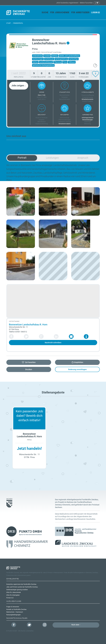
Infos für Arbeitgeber (13, 595)
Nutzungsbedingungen (13, 615)
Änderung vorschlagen (77, 369)
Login (96, 12)
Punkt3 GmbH (12, 631)
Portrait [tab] (22, 158)
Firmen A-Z (10, 598)
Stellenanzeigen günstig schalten (17, 590)
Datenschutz (10, 612)
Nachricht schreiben (53, 343)
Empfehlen (79, 362)
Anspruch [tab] (83, 158)
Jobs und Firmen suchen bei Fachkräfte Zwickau (22, 587)
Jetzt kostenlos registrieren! (68, 3)
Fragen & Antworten (13, 607)
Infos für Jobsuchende (14, 592)
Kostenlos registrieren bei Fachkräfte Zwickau (21, 584)
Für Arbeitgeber (80, 12)
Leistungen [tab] (52, 158)
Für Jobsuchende (60, 12)
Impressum (19, 612)
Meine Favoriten (86, 3)
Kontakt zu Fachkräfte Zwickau (16, 609)
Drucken (29, 369)
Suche (45, 12)
